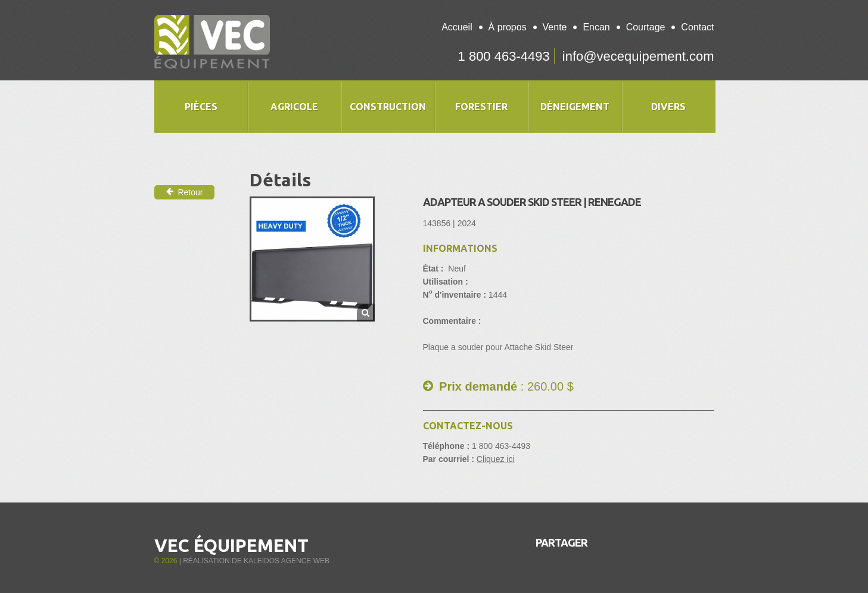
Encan (596, 27)
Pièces (201, 107)
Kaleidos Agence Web (287, 561)
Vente (555, 27)
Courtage (646, 27)
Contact (697, 27)
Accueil (457, 27)
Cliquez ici (496, 459)
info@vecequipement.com (638, 56)
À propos (508, 27)
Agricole (294, 107)
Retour (185, 192)
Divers (668, 107)
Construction (388, 107)
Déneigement (575, 107)
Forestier (481, 107)
